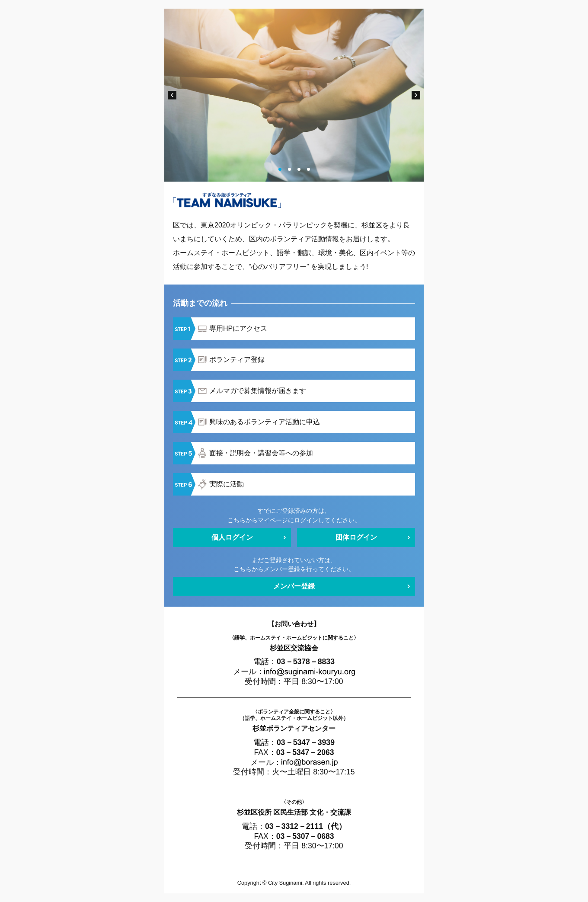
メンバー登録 (294, 586)
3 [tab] (299, 169)
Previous (172, 95)
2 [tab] (289, 169)
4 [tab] (308, 169)
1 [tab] (280, 169)
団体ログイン (356, 537)
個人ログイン (232, 537)
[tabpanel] (294, 95)
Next (416, 95)
